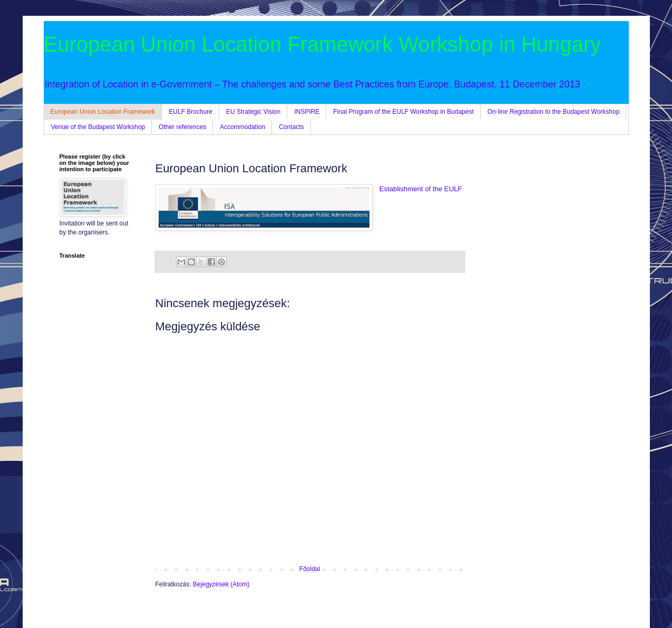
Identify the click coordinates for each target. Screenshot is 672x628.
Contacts (291, 127)
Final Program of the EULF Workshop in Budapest (403, 112)
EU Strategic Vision (253, 112)
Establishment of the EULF (421, 189)
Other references (182, 127)
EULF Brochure (191, 112)
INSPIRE (307, 112)
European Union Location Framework (103, 112)
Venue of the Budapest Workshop (98, 127)
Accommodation (242, 127)
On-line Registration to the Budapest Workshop (554, 112)
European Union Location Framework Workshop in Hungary (323, 44)
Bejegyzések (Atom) (221, 584)
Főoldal (310, 569)
